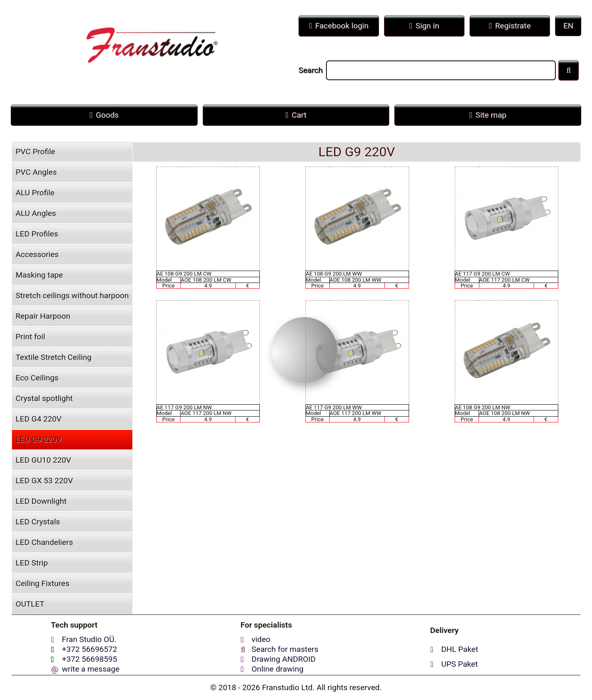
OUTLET (30, 604)
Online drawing (278, 669)
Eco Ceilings (37, 378)
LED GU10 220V (43, 460)
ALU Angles (36, 213)
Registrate (510, 26)
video (261, 639)
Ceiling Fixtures (43, 583)
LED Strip (32, 563)
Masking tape (39, 275)
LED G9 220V (39, 439)
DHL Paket (460, 649)
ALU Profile (35, 193)
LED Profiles (37, 234)
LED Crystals (38, 522)
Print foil (30, 337)
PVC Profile (35, 152)
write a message (91, 669)
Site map (488, 115)
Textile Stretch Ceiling (54, 357)
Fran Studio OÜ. (89, 639)
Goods (104, 115)
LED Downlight (41, 501)
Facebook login (339, 26)
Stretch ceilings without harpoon (72, 296)
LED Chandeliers (44, 542)
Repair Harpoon (43, 316)
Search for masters (285, 649)
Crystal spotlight (44, 398)
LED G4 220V (39, 419)
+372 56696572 (90, 649)
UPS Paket (459, 664)
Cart (296, 115)
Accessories (37, 254)
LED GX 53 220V (44, 481)
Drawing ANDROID (284, 659)
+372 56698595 (90, 659)
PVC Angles (36, 172)
